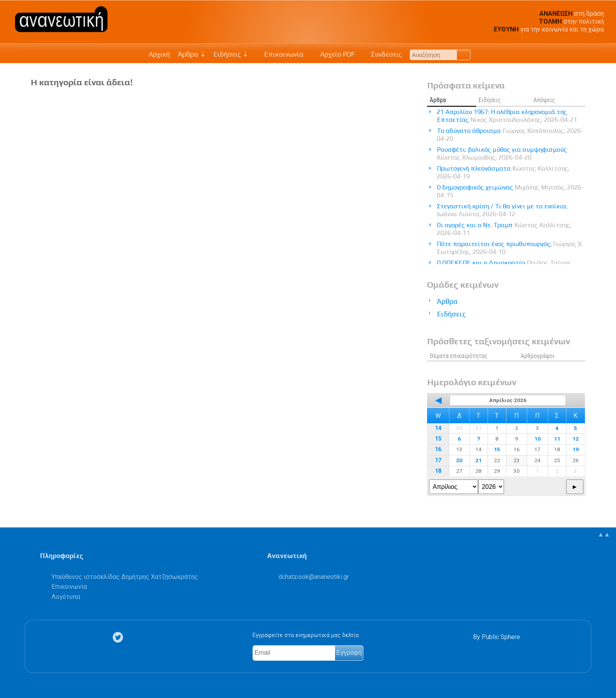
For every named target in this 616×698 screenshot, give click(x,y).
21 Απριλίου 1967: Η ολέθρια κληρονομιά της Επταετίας (507, 116)
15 (438, 439)
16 (438, 449)
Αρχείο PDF (333, 54)
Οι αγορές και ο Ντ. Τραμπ (504, 229)
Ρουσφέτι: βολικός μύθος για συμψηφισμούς (502, 153)
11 (557, 439)
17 (438, 460)
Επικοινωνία (280, 54)
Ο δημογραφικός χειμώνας (510, 191)
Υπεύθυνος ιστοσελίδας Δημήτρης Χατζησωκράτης (125, 577)
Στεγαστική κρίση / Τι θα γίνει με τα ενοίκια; (502, 210)
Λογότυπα (66, 597)
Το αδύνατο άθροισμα (510, 135)
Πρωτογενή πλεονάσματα (503, 172)
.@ (314, 577)
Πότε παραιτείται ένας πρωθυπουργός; (510, 248)
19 (576, 449)
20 (459, 460)
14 (438, 428)
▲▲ (604, 534)
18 (438, 471)
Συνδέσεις (382, 54)
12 (576, 439)
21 (478, 460)
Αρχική (159, 54)
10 (537, 439)
